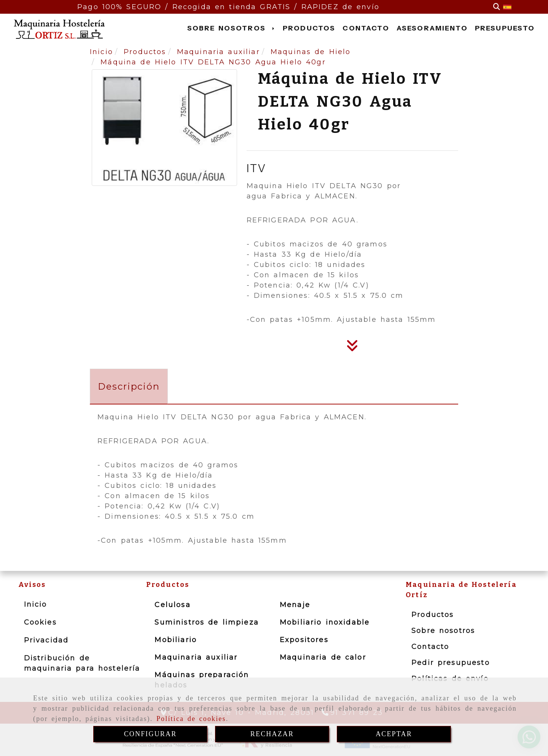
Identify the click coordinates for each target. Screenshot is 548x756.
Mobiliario (176, 640)
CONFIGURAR (151, 734)
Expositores (304, 640)
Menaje (295, 605)
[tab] (129, 386)
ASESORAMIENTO (432, 28)
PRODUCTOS (309, 28)
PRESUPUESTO (505, 28)
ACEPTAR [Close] (394, 734)
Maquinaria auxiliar (196, 657)
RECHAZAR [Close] (272, 734)
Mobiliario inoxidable (325, 622)
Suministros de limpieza (206, 622)
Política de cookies (191, 719)
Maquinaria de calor (323, 657)
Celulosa (172, 605)
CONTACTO (366, 28)
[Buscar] (497, 7)
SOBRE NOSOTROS (231, 28)
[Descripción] (352, 348)
